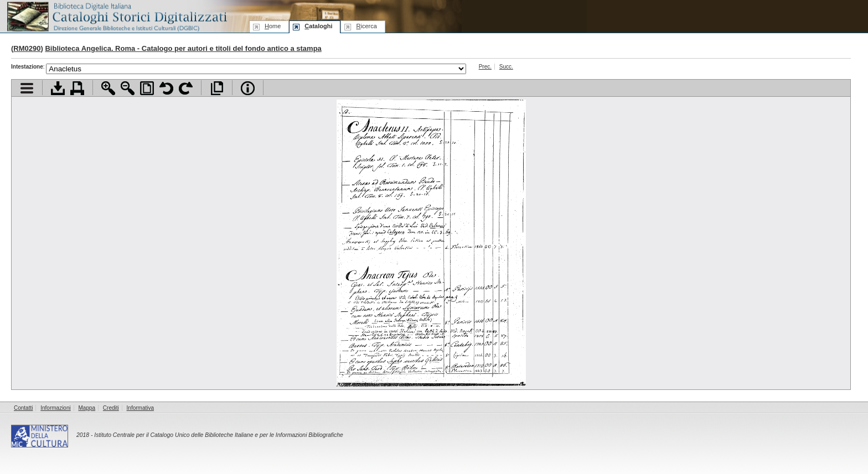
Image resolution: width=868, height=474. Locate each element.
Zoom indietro (128, 88)
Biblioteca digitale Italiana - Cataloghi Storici (116, 16)
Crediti (111, 408)
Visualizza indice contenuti (27, 88)
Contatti (23, 408)
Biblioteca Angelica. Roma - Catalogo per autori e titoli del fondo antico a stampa (183, 48)
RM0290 (27, 48)
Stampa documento (77, 88)
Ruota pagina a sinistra (166, 88)
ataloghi (318, 26)
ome (273, 26)
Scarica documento (58, 88)
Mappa (87, 408)
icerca (366, 26)
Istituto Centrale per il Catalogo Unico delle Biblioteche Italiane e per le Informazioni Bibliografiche (218, 435)
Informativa (140, 408)
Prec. (485, 67)
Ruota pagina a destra (186, 88)
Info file (248, 88)
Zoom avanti (108, 88)
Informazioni (55, 408)
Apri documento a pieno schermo (217, 88)
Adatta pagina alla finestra (147, 88)
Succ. (506, 67)
